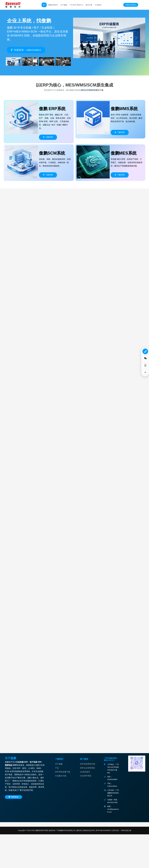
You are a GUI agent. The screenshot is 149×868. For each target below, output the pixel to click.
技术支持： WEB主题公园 (122, 864)
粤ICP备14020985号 (103, 864)
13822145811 (131, 5)
